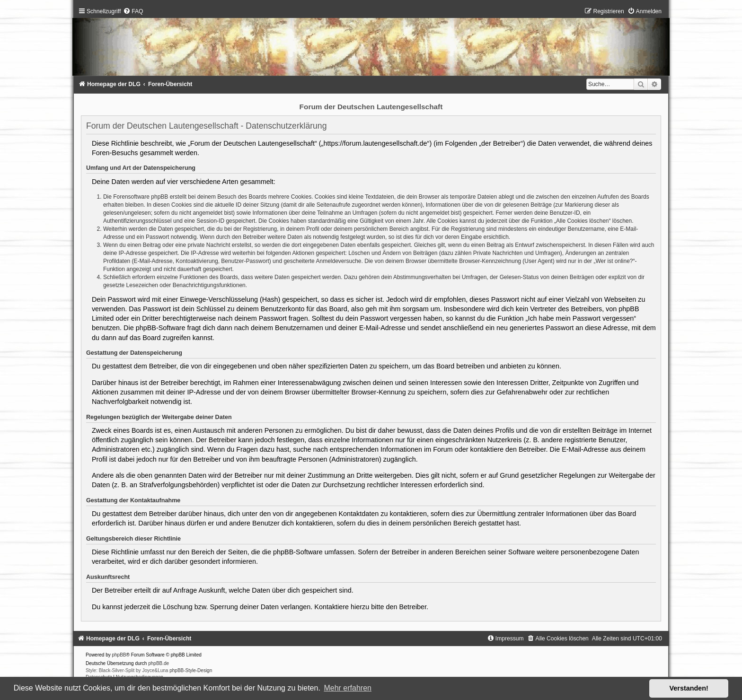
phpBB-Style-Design (191, 670)
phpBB (119, 655)
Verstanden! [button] (689, 688)
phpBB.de (159, 663)
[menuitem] (133, 11)
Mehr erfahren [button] (348, 688)
